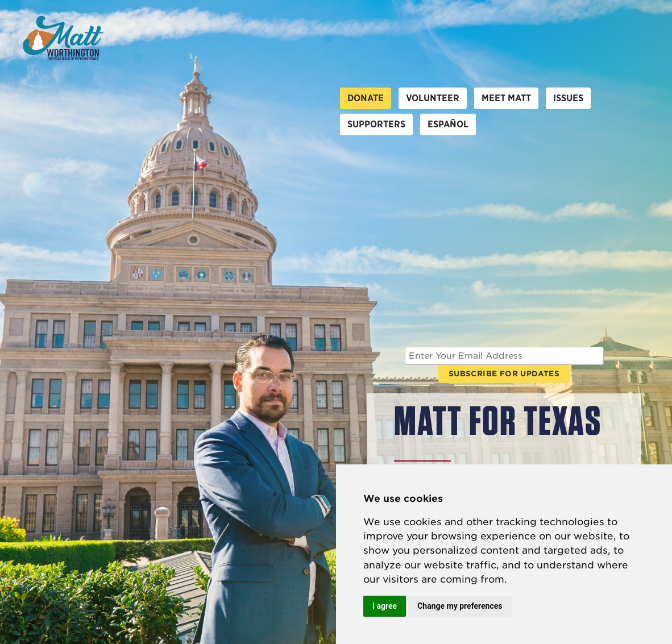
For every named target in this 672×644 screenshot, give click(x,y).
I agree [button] (385, 606)
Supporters (376, 124)
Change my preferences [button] (460, 606)
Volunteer (433, 98)
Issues (568, 98)
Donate (366, 98)
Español (448, 124)
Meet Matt (506, 98)
